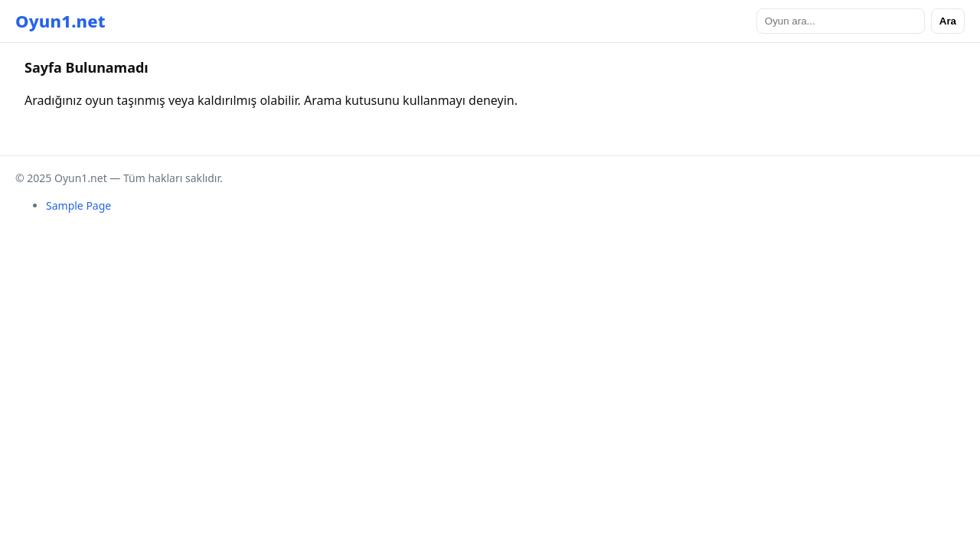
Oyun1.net (60, 21)
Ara (948, 21)
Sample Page (78, 205)
